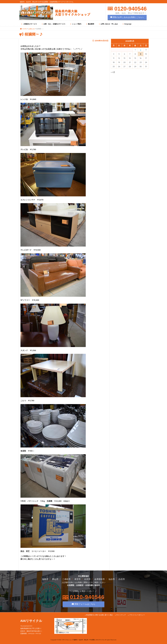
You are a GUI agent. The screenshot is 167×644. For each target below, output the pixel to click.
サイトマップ (121, 615)
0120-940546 (130, 9)
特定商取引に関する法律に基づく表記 (99, 615)
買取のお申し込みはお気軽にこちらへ (127, 17)
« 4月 (113, 72)
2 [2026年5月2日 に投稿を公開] (141, 50)
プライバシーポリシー (137, 615)
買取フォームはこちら (83, 604)
